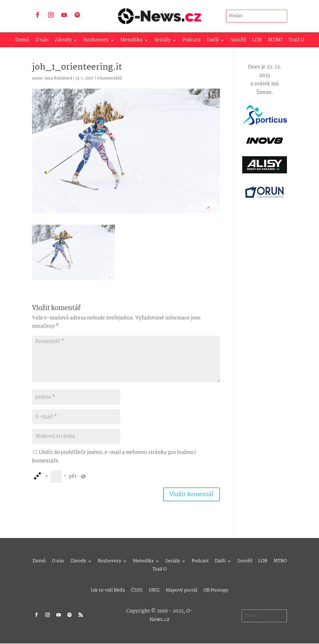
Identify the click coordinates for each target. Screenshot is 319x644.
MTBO (275, 41)
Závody (63, 41)
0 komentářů (109, 78)
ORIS (154, 589)
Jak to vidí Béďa (108, 589)
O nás (42, 41)
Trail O (296, 41)
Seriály (162, 41)
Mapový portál (181, 589)
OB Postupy (216, 589)
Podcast (192, 41)
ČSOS (137, 589)
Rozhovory (96, 41)
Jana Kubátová (58, 78)
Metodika (131, 41)
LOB (257, 41)
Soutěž (238, 41)
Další (213, 41)
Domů (22, 41)
